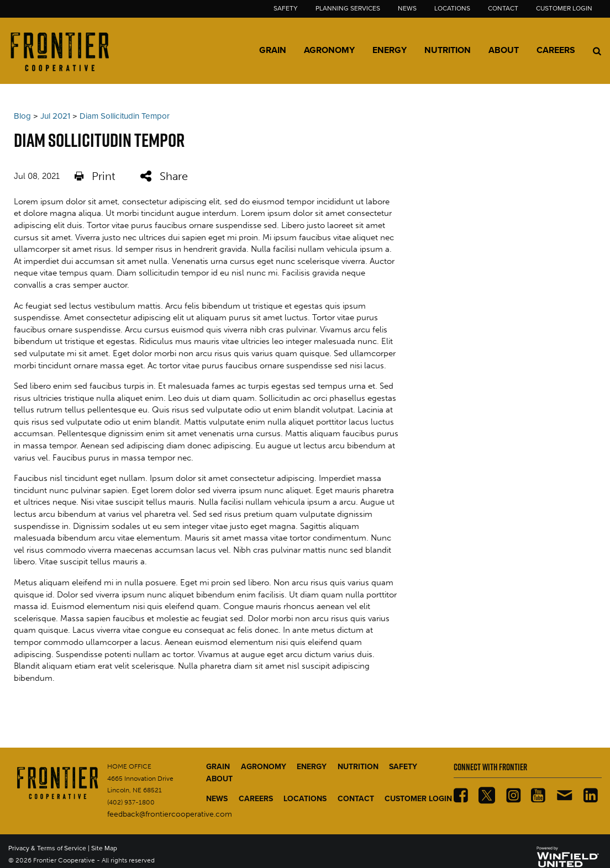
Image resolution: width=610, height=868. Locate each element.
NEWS (217, 799)
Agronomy (329, 50)
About (504, 50)
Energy (390, 50)
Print (95, 177)
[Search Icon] (597, 51)
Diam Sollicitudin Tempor (125, 116)
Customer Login (564, 8)
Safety (286, 8)
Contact (503, 8)
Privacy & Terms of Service (47, 848)
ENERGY (312, 767)
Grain (273, 50)
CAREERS (256, 799)
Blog (22, 116)
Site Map (104, 848)
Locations (452, 8)
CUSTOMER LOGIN (418, 799)
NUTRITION (358, 767)
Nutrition (448, 50)
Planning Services (348, 8)
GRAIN (218, 767)
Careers (556, 50)
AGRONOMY (264, 767)
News (407, 8)
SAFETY (403, 767)
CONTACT (356, 799)
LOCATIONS (305, 799)
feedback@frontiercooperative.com (170, 814)
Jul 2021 (55, 116)
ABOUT (219, 779)
